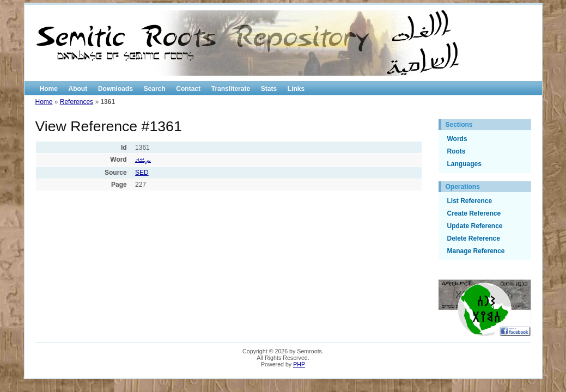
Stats (269, 89)
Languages (464, 164)
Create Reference (474, 213)
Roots (457, 151)
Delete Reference (474, 238)
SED (142, 173)
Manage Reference (476, 251)
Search (155, 89)
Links (296, 89)
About (78, 89)
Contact (188, 89)
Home (49, 89)
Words (457, 139)
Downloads (115, 89)
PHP (299, 364)
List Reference (470, 201)
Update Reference (475, 226)
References (77, 102)
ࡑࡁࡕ (143, 160)
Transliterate (231, 89)
